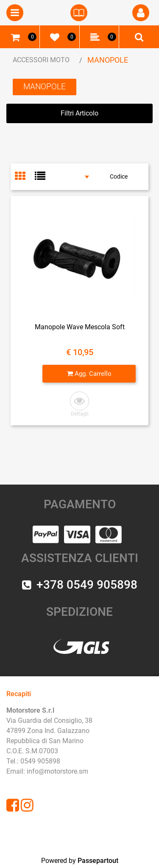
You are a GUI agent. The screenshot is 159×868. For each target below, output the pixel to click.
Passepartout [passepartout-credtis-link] (98, 861)
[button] (79, 404)
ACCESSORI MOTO (41, 60)
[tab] (25, 177)
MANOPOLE (108, 60)
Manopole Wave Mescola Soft (80, 327)
